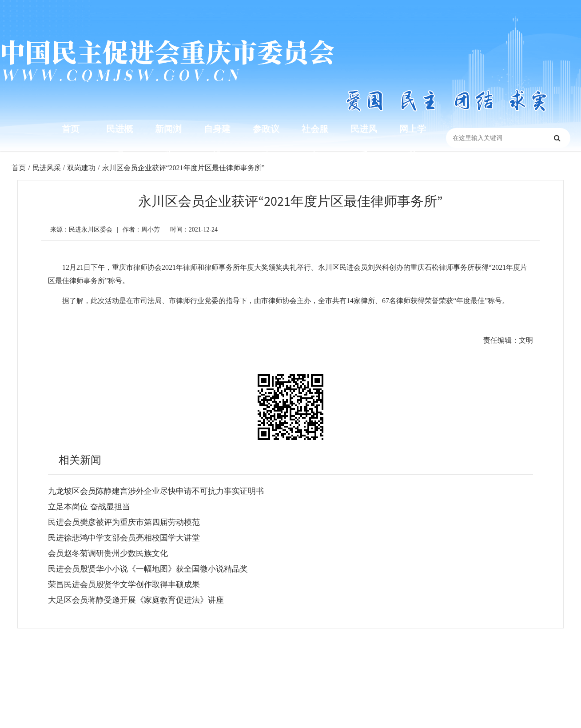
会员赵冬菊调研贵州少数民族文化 (108, 553)
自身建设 (217, 142)
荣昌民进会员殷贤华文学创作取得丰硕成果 (124, 584)
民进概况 (119, 142)
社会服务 (315, 142)
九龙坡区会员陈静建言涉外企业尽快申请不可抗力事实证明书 (156, 491)
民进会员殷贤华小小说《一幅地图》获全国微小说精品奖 (148, 569)
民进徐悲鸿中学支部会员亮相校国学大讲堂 (124, 538)
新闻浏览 (168, 142)
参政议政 (266, 142)
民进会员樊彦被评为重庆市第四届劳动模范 (124, 522)
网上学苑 (413, 142)
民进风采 (364, 142)
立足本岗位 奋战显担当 (89, 507)
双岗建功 (81, 168)
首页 (71, 129)
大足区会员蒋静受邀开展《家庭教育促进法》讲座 (136, 600)
